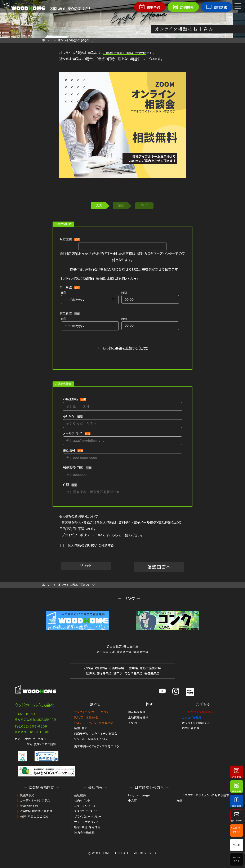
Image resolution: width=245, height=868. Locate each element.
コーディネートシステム (35, 801)
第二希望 (66, 313)
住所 (66, 485)
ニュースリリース (85, 806)
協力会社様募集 (84, 833)
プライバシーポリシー (88, 817)
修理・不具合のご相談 (34, 817)
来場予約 (237, 772)
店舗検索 (237, 786)
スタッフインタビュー (87, 811)
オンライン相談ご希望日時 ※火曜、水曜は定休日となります (99, 279)
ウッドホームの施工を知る (91, 739)
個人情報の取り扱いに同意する (90, 546)
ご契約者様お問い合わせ (36, 811)
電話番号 (69, 451)
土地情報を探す (138, 718)
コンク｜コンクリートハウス (92, 712)
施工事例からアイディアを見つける (97, 746)
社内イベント (82, 801)
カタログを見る (192, 718)
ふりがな (69, 416)
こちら (113, 535)
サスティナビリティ (86, 822)
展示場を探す (137, 712)
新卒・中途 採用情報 (87, 827)
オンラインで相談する (196, 723)
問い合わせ (237, 816)
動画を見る (28, 795)
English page (139, 795)
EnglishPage (237, 830)
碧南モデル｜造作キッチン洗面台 (96, 734)
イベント (133, 723)
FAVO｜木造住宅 (86, 718)
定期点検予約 (29, 806)
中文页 (133, 801)
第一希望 (66, 287)
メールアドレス (73, 433)
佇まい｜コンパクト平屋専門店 (94, 723)
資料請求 (237, 801)
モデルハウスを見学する (198, 712)
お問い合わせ (191, 728)
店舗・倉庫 (81, 728)
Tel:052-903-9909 (31, 727)
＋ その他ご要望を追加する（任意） (122, 348)
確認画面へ (159, 567)
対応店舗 (66, 239)
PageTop (237, 860)
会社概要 (80, 795)
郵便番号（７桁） (73, 468)
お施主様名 (71, 399)
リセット (86, 566)
